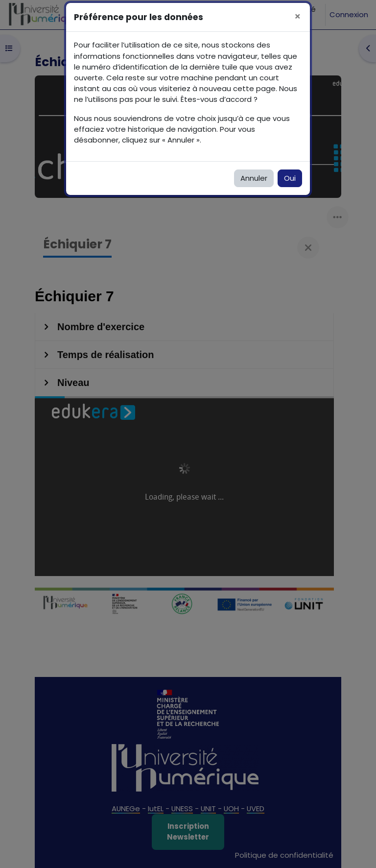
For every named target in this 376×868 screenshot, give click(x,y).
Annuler (254, 178)
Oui (290, 178)
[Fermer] (297, 17)
